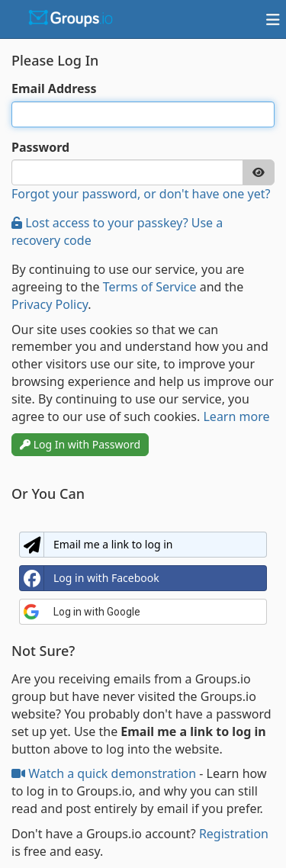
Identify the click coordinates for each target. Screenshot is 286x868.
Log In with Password (80, 444)
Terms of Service (150, 287)
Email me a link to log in (96, 545)
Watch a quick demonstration (105, 773)
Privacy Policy (50, 304)
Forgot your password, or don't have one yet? (141, 194)
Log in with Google (82, 612)
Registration (234, 834)
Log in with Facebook (90, 578)
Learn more (236, 416)
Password (40, 147)
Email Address (54, 88)
